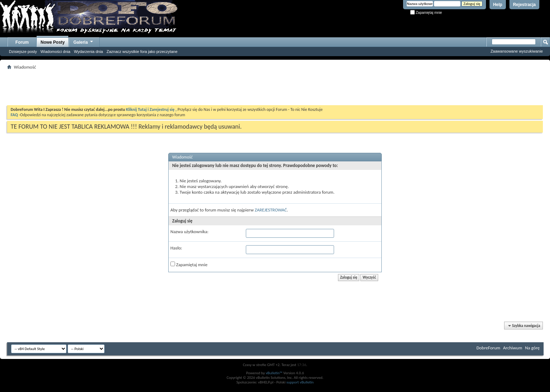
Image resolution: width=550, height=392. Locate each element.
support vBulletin (300, 382)
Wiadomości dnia (55, 52)
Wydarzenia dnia (89, 52)
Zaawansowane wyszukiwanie (517, 51)
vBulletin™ (274, 373)
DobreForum (488, 348)
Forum (22, 42)
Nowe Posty (53, 42)
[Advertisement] (275, 87)
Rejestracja (524, 5)
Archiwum (513, 348)
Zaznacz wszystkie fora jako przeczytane (142, 52)
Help (498, 5)
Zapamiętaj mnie (426, 13)
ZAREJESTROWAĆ (271, 210)
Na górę (532, 348)
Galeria (84, 41)
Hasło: (176, 248)
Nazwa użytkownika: (189, 232)
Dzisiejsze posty (23, 52)
